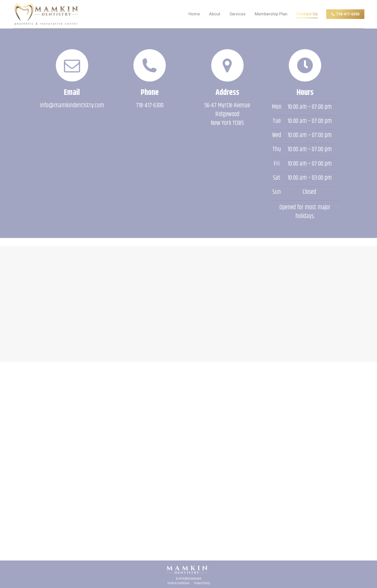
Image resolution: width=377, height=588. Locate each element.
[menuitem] (194, 14)
